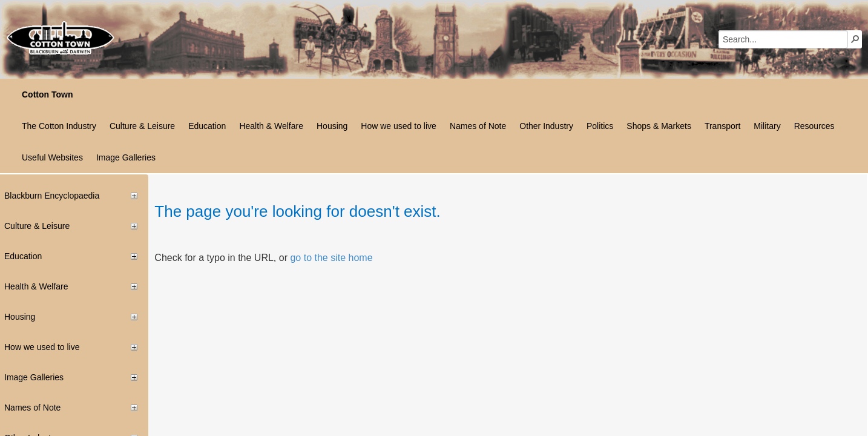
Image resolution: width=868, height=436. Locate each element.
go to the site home (331, 258)
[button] (855, 39)
